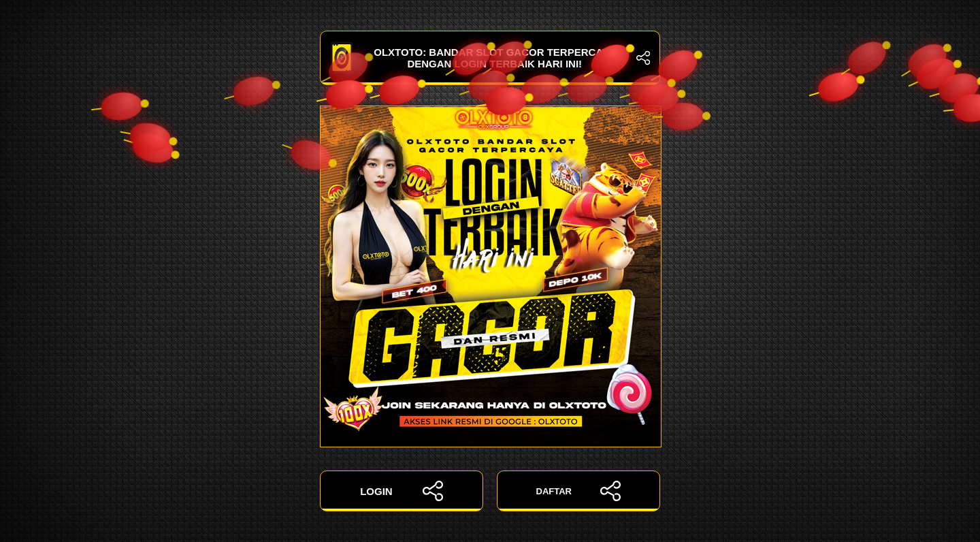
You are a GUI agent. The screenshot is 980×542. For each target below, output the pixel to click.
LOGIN (402, 491)
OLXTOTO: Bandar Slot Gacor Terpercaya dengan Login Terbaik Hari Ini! (490, 58)
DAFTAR (579, 491)
